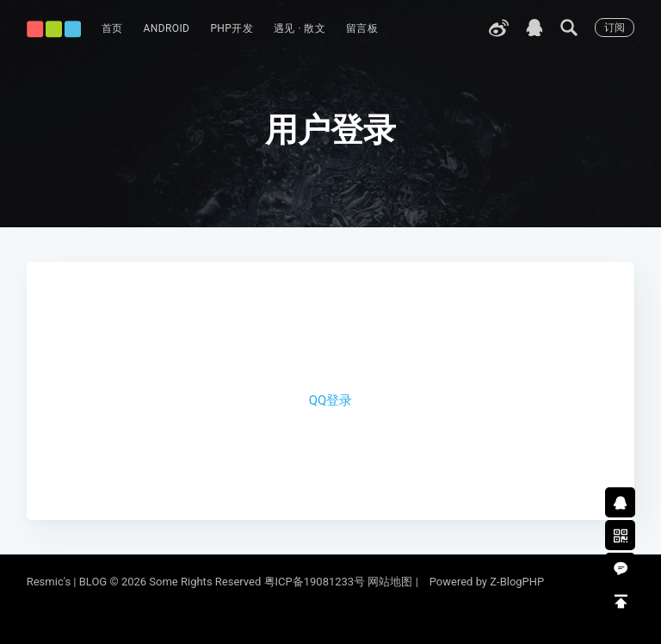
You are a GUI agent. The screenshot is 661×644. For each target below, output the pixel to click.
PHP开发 (232, 28)
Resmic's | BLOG (68, 582)
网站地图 (390, 582)
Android (167, 28)
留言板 (362, 28)
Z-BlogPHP (517, 582)
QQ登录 (331, 400)
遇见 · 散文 (300, 28)
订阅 (615, 28)
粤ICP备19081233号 (315, 582)
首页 (112, 28)
